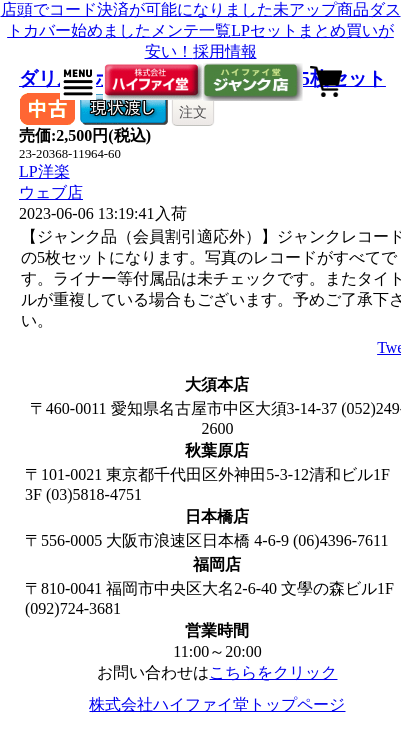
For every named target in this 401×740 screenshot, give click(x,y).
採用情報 (225, 51)
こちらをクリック (273, 672)
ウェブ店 (51, 192)
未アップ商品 (321, 9)
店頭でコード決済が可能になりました (137, 9)
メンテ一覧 (191, 30)
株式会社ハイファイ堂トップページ (217, 704)
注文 (193, 112)
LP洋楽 (44, 171)
